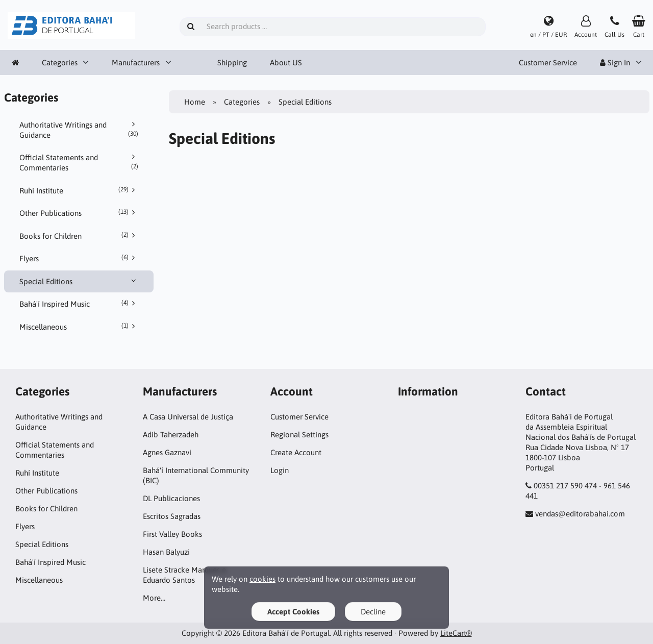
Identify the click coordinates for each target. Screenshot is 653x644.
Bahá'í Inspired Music (79, 304)
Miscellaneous (79, 327)
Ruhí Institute (79, 190)
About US (286, 63)
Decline (373, 612)
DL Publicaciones (171, 498)
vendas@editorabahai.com (580, 514)
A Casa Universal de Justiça (188, 417)
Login (280, 470)
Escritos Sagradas (172, 516)
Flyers (79, 258)
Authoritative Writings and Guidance (79, 130)
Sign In (615, 63)
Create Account (296, 452)
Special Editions (79, 281)
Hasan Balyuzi (166, 552)
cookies (262, 579)
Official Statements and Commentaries (79, 162)
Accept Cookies (293, 612)
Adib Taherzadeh (171, 435)
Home (195, 102)
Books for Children (79, 236)
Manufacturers (136, 63)
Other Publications (79, 213)
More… (154, 598)
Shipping (232, 63)
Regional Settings (299, 435)
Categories (60, 63)
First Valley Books (172, 534)
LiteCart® (456, 633)
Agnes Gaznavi (167, 452)
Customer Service (548, 63)
